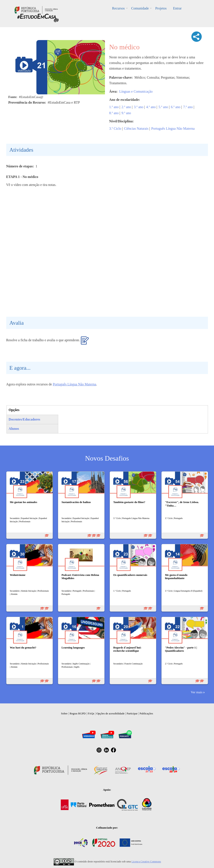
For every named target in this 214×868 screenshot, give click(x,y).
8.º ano (114, 113)
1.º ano (114, 107)
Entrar (177, 8)
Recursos (118, 8)
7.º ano (188, 107)
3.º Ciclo (115, 129)
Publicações (146, 713)
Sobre (64, 713)
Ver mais (197, 692)
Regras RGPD (78, 713)
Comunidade (140, 8)
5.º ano (163, 107)
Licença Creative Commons (146, 862)
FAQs (91, 713)
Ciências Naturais (136, 129)
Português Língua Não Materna (173, 129)
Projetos (161, 8)
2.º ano (126, 107)
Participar (132, 713)
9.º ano (126, 113)
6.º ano (176, 107)
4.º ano (151, 107)
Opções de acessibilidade (110, 713)
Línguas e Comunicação (136, 91)
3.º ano (139, 107)
